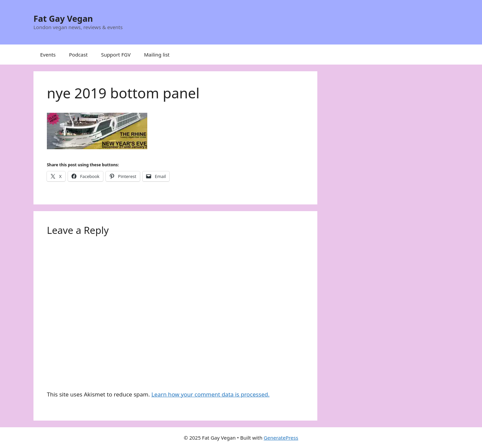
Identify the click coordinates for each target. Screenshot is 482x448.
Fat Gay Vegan (63, 18)
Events (48, 55)
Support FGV (116, 55)
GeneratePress (281, 438)
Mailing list (157, 55)
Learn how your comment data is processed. (210, 394)
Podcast (78, 55)
